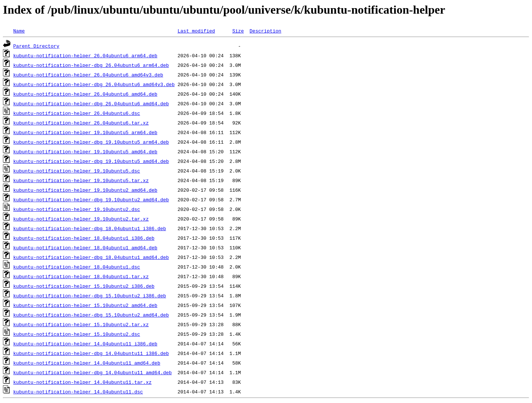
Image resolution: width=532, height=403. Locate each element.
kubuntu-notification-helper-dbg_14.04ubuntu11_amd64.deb (93, 372)
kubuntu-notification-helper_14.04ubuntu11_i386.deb (85, 344)
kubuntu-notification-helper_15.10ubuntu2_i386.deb (84, 286)
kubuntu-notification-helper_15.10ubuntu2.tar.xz (81, 324)
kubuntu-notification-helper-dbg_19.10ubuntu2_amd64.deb (91, 199)
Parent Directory (36, 46)
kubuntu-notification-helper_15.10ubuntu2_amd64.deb (85, 305)
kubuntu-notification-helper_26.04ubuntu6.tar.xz (81, 123)
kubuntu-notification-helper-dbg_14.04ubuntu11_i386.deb (91, 353)
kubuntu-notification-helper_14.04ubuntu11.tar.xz (82, 382)
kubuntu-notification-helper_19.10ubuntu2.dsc (77, 209)
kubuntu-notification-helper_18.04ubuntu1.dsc (77, 267)
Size (238, 31)
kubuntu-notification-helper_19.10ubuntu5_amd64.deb (85, 151)
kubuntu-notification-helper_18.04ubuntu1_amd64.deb (85, 247)
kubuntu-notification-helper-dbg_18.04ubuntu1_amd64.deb (91, 257)
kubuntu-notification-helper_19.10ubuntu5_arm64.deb (85, 132)
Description (265, 31)
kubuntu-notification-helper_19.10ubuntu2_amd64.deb (85, 190)
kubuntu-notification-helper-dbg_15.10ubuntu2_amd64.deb (91, 315)
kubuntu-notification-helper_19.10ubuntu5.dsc (77, 171)
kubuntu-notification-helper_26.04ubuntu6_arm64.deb (85, 55)
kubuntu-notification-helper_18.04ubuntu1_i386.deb (84, 238)
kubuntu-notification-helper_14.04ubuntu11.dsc (78, 392)
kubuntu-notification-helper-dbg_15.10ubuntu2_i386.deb (90, 296)
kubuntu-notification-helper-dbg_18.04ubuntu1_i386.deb (90, 228)
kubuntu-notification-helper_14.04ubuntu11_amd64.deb (87, 363)
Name (19, 31)
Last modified (196, 31)
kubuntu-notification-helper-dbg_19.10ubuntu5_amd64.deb (91, 161)
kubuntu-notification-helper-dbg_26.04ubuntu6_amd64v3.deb (94, 84)
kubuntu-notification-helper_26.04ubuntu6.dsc (77, 113)
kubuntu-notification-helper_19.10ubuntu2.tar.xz (81, 219)
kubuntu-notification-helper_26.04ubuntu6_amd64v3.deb (88, 75)
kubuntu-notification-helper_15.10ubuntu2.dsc (77, 334)
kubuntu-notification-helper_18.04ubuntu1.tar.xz (81, 276)
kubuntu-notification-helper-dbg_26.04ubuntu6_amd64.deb (91, 103)
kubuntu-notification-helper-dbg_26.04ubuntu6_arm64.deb (91, 65)
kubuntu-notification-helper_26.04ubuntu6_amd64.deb (85, 94)
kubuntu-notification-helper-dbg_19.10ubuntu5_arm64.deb (91, 142)
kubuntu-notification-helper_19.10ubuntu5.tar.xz (81, 180)
